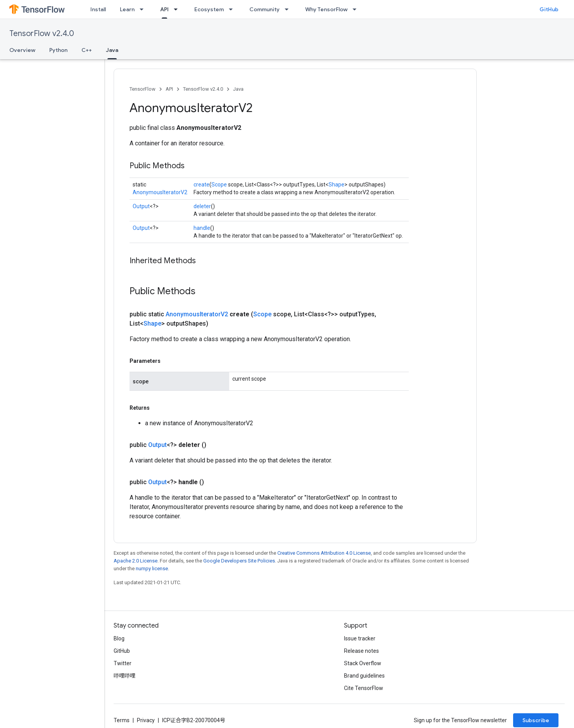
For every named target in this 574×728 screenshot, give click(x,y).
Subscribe (536, 720)
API (169, 89)
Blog (119, 638)
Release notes (361, 651)
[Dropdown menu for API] (178, 9)
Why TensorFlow (326, 9)
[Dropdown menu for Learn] (144, 9)
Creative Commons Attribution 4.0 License (324, 553)
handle (202, 228)
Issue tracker (360, 638)
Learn (127, 9)
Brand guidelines (364, 676)
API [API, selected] (164, 9)
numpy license (152, 568)
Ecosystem (209, 9)
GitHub (549, 9)
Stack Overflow (363, 663)
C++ (87, 50)
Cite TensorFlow (364, 688)
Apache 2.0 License (136, 561)
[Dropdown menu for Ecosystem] (233, 9)
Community (265, 9)
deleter (202, 206)
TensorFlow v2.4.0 (42, 34)
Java (238, 89)
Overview (22, 50)
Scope (219, 185)
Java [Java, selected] (112, 50)
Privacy (146, 720)
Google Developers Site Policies (239, 561)
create (201, 185)
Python (58, 50)
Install (98, 9)
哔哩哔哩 (124, 676)
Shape (336, 185)
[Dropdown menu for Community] (289, 9)
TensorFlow (143, 89)
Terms (122, 720)
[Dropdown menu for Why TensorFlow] (357, 9)
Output (141, 206)
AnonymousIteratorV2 (160, 192)
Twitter (123, 663)
